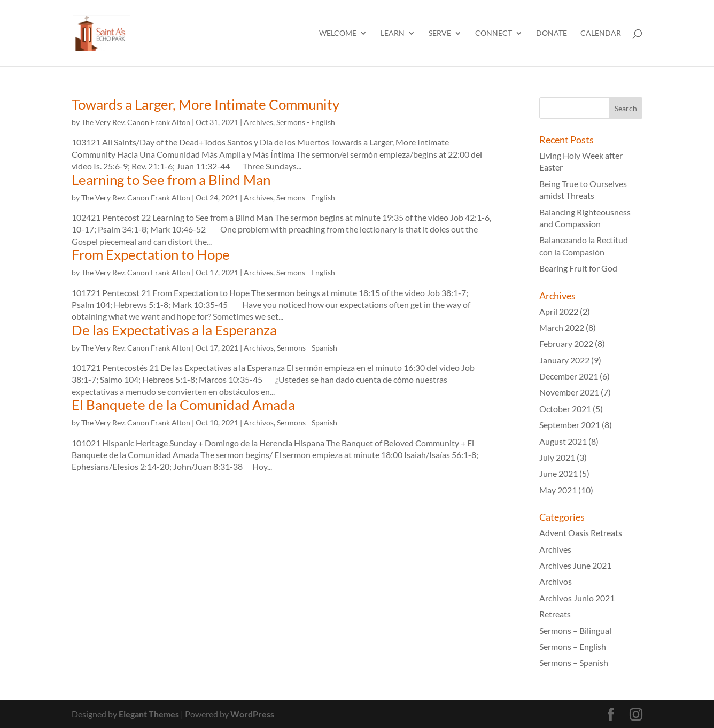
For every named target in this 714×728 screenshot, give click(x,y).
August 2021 (563, 441)
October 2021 (565, 409)
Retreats (555, 614)
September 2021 (570, 425)
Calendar (601, 33)
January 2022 (564, 360)
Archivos (259, 348)
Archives (258, 122)
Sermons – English (573, 646)
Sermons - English (306, 122)
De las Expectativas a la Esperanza (174, 330)
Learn (393, 33)
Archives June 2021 (575, 565)
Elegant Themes (149, 714)
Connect (494, 33)
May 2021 (558, 490)
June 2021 (558, 473)
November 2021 (569, 392)
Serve (440, 33)
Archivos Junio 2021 (577, 598)
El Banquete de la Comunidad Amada (183, 405)
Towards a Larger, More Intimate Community (205, 104)
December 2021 (569, 376)
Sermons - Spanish (307, 348)
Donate (552, 33)
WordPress (252, 714)
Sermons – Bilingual (575, 630)
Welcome (338, 33)
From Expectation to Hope (151, 254)
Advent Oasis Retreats (581, 533)
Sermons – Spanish (574, 663)
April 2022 (559, 311)
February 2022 (566, 343)
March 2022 (562, 327)
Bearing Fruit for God (578, 268)
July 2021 (557, 457)
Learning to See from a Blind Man (171, 180)
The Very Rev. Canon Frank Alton (136, 122)
